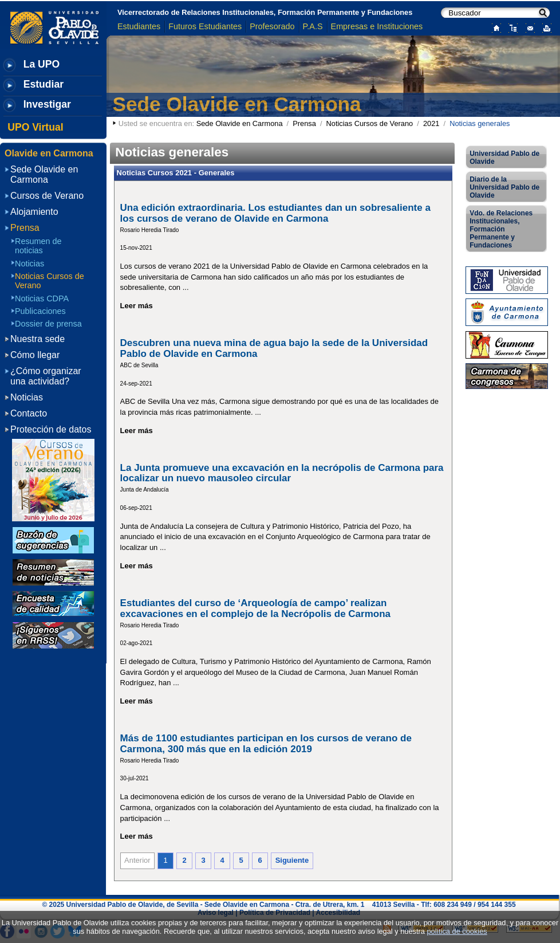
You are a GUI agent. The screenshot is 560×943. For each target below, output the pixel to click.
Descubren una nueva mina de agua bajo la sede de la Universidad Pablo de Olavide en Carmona (274, 348)
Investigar (47, 104)
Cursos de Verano (47, 196)
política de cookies (457, 931)
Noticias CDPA (42, 298)
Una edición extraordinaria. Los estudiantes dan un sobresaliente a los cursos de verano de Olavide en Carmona (275, 213)
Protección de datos (51, 429)
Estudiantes (139, 26)
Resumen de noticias (38, 246)
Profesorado (272, 26)
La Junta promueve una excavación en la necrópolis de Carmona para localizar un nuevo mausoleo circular (282, 473)
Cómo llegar (35, 355)
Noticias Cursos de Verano (370, 123)
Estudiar (44, 84)
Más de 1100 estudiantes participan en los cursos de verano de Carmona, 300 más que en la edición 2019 (266, 744)
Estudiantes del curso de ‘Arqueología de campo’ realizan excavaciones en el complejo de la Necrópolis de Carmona (255, 608)
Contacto (29, 413)
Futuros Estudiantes (205, 26)
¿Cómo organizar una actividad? (46, 376)
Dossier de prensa (48, 324)
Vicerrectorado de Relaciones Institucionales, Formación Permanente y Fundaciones (265, 12)
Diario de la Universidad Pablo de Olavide (504, 187)
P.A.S (313, 26)
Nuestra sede (38, 339)
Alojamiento (34, 212)
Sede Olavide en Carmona (237, 104)
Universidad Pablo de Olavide (504, 158)
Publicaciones (40, 311)
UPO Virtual (35, 127)
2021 (431, 123)
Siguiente (292, 860)
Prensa (304, 123)
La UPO (42, 64)
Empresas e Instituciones (377, 26)
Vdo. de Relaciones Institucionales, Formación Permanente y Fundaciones (501, 229)
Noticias (29, 264)
